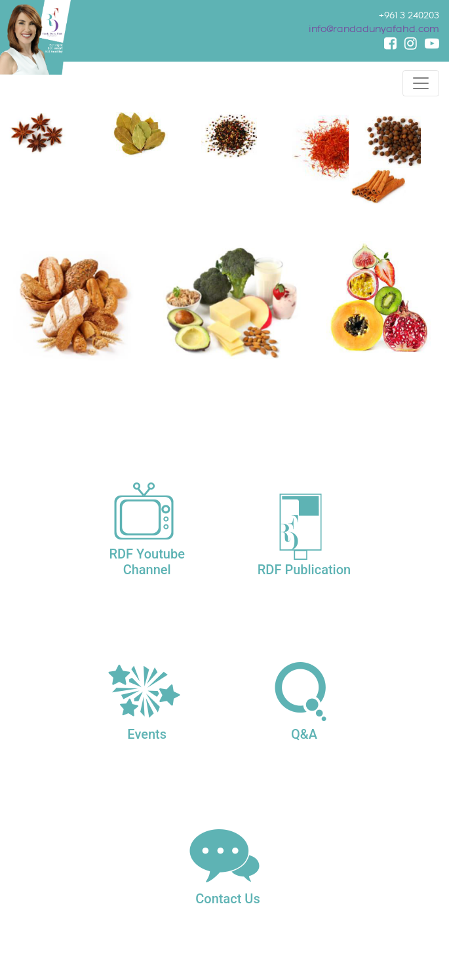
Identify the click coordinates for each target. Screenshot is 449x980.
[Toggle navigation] (421, 83)
